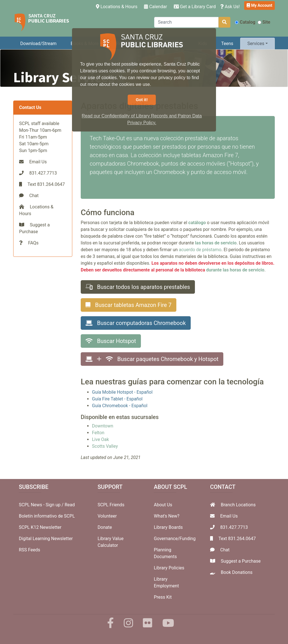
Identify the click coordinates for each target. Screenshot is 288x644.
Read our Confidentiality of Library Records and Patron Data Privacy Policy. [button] (142, 119)
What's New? (167, 516)
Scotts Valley (105, 446)
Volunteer (107, 516)
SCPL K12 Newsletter (40, 527)
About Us (163, 505)
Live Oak (100, 439)
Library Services (64, 77)
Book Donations (237, 572)
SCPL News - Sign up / (42, 505)
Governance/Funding (175, 539)
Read (70, 505)
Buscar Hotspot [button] (111, 341)
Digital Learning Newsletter (46, 539)
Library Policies (169, 568)
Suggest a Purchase (241, 561)
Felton (98, 433)
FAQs (33, 243)
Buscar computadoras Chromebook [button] (136, 323)
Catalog (245, 22)
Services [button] (256, 44)
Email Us (38, 162)
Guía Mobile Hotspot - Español (122, 392)
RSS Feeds (30, 550)
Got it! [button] (142, 100)
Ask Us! (230, 7)
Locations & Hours (118, 6)
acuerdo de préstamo (200, 250)
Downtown (103, 426)
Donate (105, 527)
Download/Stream (38, 44)
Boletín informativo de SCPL (47, 516)
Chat (34, 196)
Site (264, 22)
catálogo (197, 223)
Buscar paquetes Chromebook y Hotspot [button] (152, 359)
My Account (259, 5)
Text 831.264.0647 (237, 539)
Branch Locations (238, 505)
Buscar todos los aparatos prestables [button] (138, 287)
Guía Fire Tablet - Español (117, 399)
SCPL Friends (111, 505)
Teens (227, 44)
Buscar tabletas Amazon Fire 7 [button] (129, 305)
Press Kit (163, 597)
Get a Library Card (195, 7)
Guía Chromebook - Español (120, 406)
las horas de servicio (216, 243)
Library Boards (168, 527)
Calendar (155, 7)
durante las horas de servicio (235, 270)
